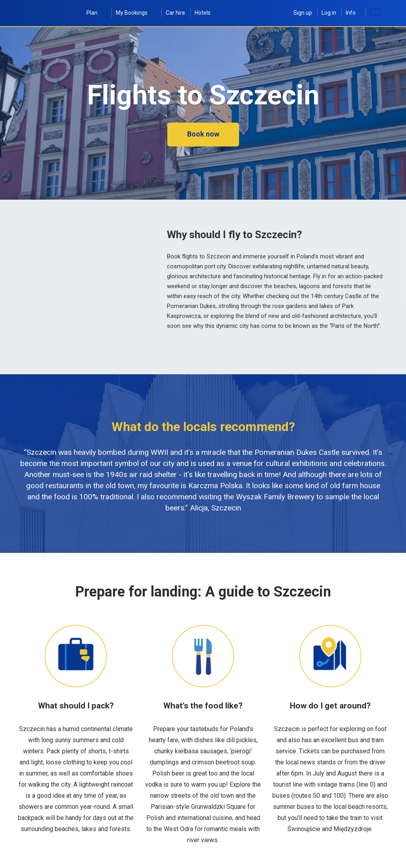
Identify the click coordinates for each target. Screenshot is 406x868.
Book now (203, 134)
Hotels (203, 13)
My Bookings (136, 13)
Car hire (175, 13)
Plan (96, 13)
